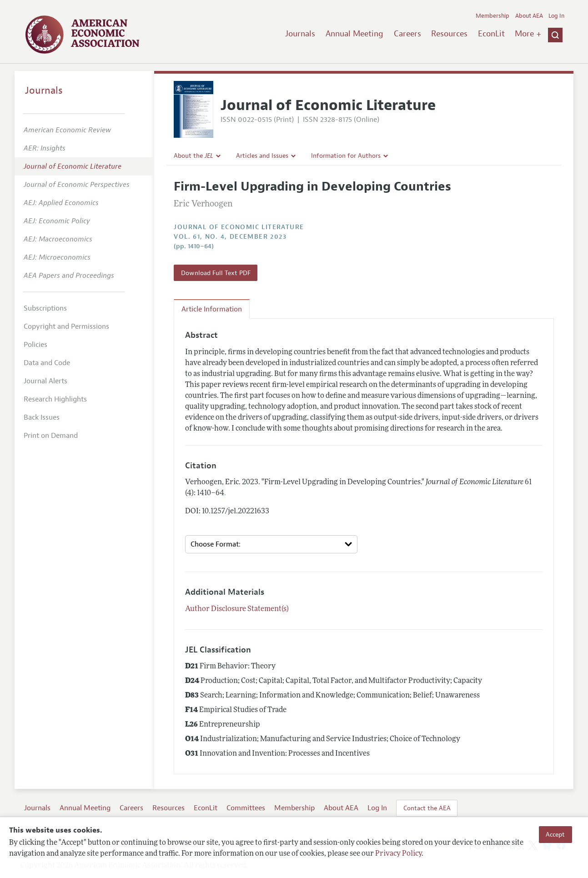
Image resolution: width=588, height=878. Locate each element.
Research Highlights (55, 399)
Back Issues (42, 417)
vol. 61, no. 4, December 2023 (230, 237)
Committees (246, 808)
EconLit (491, 34)
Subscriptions (45, 308)
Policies (35, 345)
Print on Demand (51, 436)
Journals (300, 34)
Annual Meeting (354, 34)
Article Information (212, 309)
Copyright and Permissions (66, 326)
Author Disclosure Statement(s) (237, 609)
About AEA (529, 16)
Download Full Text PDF (216, 273)
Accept (555, 834)
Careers (407, 34)
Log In (556, 16)
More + (528, 34)
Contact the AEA (427, 808)
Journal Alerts (45, 381)
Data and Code (47, 363)
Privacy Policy (398, 854)
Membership (493, 16)
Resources (449, 34)
